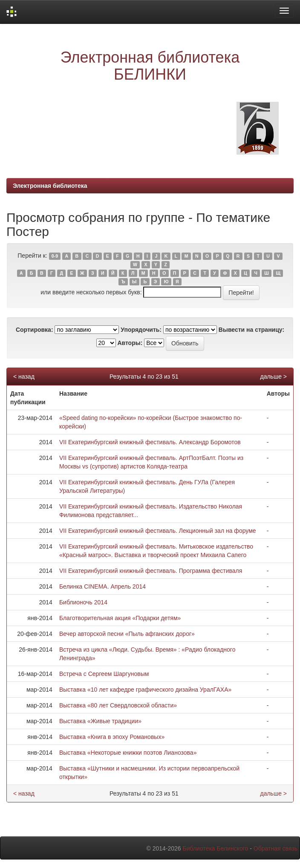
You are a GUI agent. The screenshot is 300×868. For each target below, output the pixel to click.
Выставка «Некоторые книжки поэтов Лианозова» (128, 753)
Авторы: (130, 343)
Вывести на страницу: (251, 330)
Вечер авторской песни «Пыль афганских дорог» (127, 634)
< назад (24, 377)
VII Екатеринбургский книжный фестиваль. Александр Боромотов (150, 442)
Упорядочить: (141, 330)
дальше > (273, 377)
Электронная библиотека (50, 186)
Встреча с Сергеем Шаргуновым (104, 674)
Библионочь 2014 (83, 602)
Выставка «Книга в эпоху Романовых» (112, 737)
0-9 (55, 256)
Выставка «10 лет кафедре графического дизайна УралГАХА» (145, 690)
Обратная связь (275, 848)
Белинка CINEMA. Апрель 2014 (102, 586)
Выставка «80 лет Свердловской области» (118, 705)
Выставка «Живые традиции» (100, 721)
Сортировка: (35, 330)
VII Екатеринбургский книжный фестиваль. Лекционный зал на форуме (158, 531)
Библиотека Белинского (215, 848)
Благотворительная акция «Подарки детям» (120, 618)
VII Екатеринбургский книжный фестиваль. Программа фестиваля (151, 571)
